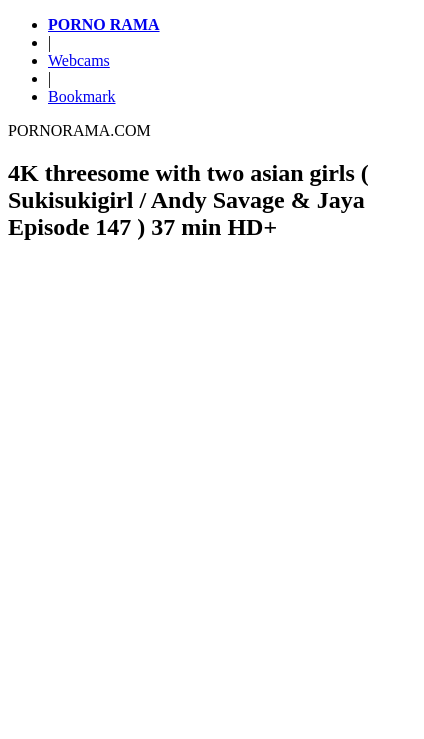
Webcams (79, 60)
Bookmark (82, 96)
